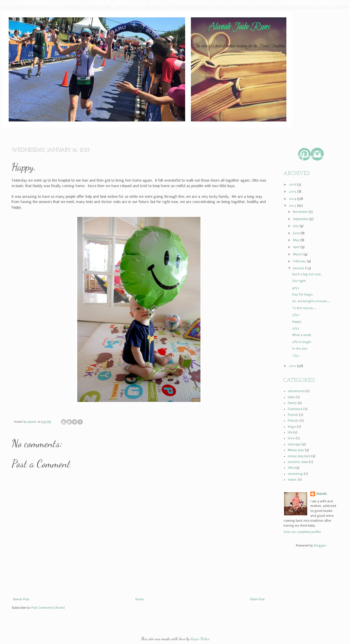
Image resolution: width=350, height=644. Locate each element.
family (292, 403)
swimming (295, 474)
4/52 (296, 288)
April (297, 247)
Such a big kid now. (307, 274)
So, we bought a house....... (311, 301)
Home (28, 119)
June (297, 233)
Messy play (296, 450)
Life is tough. (302, 342)
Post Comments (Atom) (48, 608)
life (290, 432)
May (297, 240)
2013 (293, 206)
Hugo (292, 427)
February (300, 261)
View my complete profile (302, 532)
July (296, 226)
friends (293, 415)
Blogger (320, 546)
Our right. (299, 281)
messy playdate (299, 456)
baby (291, 397)
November (301, 212)
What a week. (302, 335)
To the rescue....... (304, 308)
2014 (293, 199)
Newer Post (21, 599)
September (301, 219)
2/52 (296, 328)
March (298, 254)
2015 (293, 192)
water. (292, 480)
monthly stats (298, 462)
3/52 (296, 315)
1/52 (296, 356)
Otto (291, 468)
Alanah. (33, 422)
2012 (293, 366)
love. (291, 438)
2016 (293, 185)
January (299, 268)
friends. (293, 421)
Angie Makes (200, 639)
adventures (296, 391)
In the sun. (300, 349)
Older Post (257, 599)
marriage (294, 444)
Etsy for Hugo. (303, 295)
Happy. (297, 322)
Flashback (295, 409)
